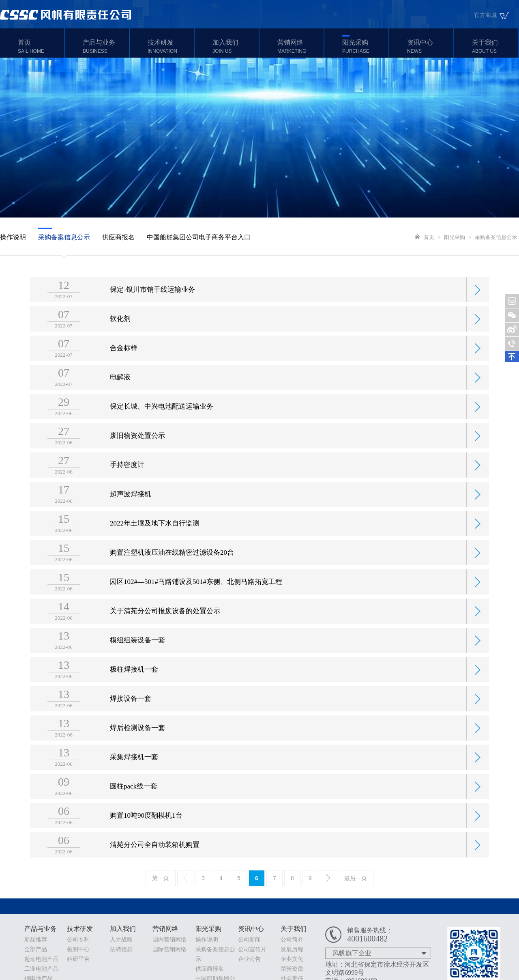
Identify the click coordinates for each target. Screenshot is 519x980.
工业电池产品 (41, 969)
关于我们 (494, 46)
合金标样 (124, 360)
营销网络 (299, 46)
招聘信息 (121, 949)
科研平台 (78, 959)
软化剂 (120, 331)
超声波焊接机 (131, 506)
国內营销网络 (169, 940)
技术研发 (170, 46)
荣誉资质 (292, 969)
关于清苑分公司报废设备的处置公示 (165, 623)
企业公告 (249, 959)
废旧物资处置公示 (137, 447)
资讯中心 (429, 46)
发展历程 (292, 949)
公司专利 (78, 940)
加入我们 (235, 46)
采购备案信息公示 (64, 237)
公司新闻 (249, 940)
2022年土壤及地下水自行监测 (155, 535)
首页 (40, 46)
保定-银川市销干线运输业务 (152, 301)
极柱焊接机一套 (134, 681)
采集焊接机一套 (134, 769)
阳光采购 (364, 46)
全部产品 (36, 949)
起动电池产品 (41, 959)
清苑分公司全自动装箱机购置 (155, 856)
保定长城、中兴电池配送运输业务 (162, 418)
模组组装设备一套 (137, 652)
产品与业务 (105, 46)
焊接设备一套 (131, 710)
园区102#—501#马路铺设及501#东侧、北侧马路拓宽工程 (196, 593)
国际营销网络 (169, 949)
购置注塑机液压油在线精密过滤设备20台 (172, 564)
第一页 (161, 878)
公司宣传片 (252, 949)
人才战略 (121, 940)
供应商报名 (118, 237)
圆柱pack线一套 (134, 798)
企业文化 (292, 959)
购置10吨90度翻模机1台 (146, 827)
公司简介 (292, 940)
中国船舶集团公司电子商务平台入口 (199, 237)
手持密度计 (127, 477)
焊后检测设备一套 (137, 740)
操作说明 (13, 237)
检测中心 (78, 949)
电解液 (120, 389)
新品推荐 (36, 940)
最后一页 (356, 878)
